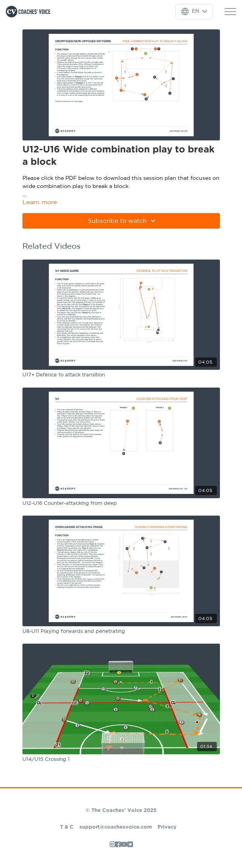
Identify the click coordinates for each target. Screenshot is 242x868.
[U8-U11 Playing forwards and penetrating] (121, 632)
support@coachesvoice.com (116, 827)
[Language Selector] (194, 12)
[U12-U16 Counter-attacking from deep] (121, 504)
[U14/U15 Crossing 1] (121, 760)
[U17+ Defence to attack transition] (121, 375)
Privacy (167, 827)
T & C (67, 827)
